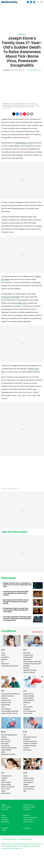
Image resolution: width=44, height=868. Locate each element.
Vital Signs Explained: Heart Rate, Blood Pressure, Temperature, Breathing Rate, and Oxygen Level (17, 619)
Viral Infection (28, 782)
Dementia (27, 653)
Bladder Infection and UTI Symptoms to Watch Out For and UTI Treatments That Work (17, 585)
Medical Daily (9, 2)
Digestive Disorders (30, 670)
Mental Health (6, 750)
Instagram (27, 828)
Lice (25, 705)
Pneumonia (27, 750)
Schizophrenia (6, 776)
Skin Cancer (6, 789)
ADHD (3, 655)
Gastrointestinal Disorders (10, 694)
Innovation (5, 809)
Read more (18, 848)
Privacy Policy (28, 820)
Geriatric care (6, 702)
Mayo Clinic (22, 303)
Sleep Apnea (6, 793)
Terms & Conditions (30, 818)
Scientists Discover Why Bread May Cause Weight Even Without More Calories (16, 593)
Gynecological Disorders (10, 711)
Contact (4, 818)
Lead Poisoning (29, 700)
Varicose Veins (29, 780)
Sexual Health (6, 785)
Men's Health (6, 741)
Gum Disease (6, 709)
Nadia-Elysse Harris (35, 70)
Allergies (4, 659)
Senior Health (6, 782)
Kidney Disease (29, 696)
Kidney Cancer (29, 694)
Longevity (27, 709)
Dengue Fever (28, 655)
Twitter (4, 830)
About (3, 815)
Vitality (4, 805)
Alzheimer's (5, 664)
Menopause (6, 746)
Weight (26, 785)
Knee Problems (29, 698)
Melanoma (5, 739)
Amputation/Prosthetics (10, 666)
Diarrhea (26, 668)
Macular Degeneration (9, 735)
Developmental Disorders (32, 664)
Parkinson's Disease (30, 744)
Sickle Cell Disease (8, 787)
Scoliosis (4, 778)
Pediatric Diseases (30, 746)
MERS (3, 752)
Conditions (9, 631)
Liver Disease (28, 707)
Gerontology (6, 705)
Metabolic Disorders (8, 754)
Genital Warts (6, 700)
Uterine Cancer (29, 778)
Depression (27, 659)
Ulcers (26, 776)
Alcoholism (5, 657)
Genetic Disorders (8, 696)
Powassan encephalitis (10, 297)
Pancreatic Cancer (30, 737)
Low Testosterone (30, 711)
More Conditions (37, 632)
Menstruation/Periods (9, 748)
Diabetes (27, 666)
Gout (3, 707)
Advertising (5, 822)
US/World (22, 34)
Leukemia (27, 702)
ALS (3, 662)
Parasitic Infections (30, 741)
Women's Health (29, 787)
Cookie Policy (28, 822)
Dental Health (28, 657)
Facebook (5, 828)
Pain (25, 735)
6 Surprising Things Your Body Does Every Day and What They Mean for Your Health (16, 610)
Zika (25, 791)
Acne (3, 653)
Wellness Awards (29, 807)
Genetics (4, 698)
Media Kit (27, 815)
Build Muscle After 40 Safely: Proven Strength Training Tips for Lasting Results (16, 602)
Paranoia (27, 739)
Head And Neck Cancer (10, 713)
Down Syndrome (29, 672)
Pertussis (26, 748)
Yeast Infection (29, 789)
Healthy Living (28, 805)
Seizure (4, 780)
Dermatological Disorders (32, 662)
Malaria (4, 737)
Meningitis (5, 744)
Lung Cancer (28, 713)
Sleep (3, 791)
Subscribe (5, 820)
